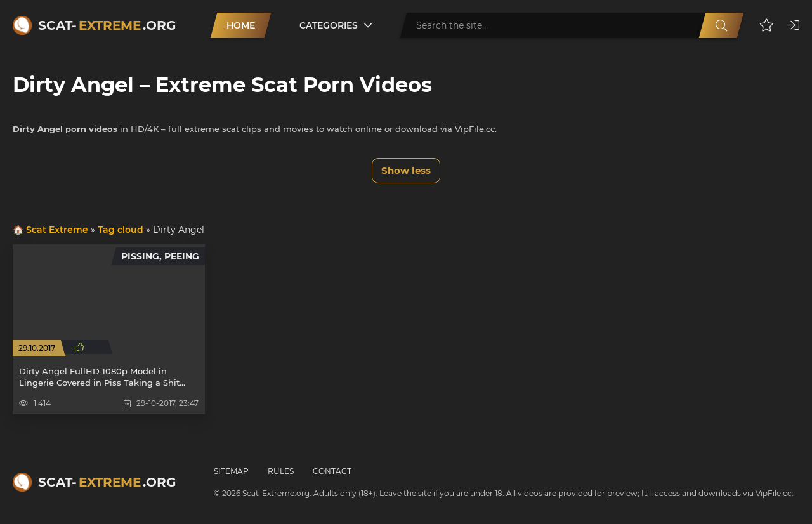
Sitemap (231, 471)
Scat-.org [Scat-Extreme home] (107, 25)
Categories (329, 25)
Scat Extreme (57, 230)
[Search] (721, 25)
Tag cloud (121, 230)
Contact (332, 471)
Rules (281, 471)
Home (241, 25)
